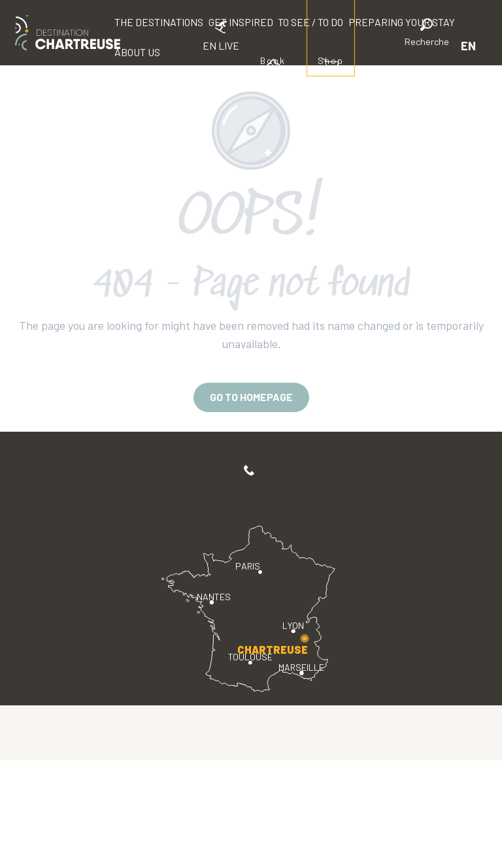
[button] (427, 34)
